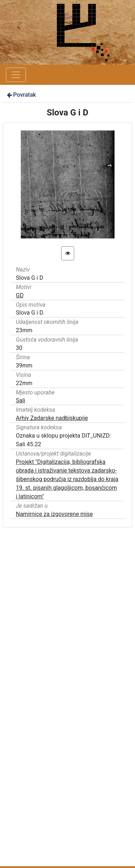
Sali (21, 400)
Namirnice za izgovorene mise (54, 514)
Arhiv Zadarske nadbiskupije (52, 418)
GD (20, 295)
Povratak (21, 95)
